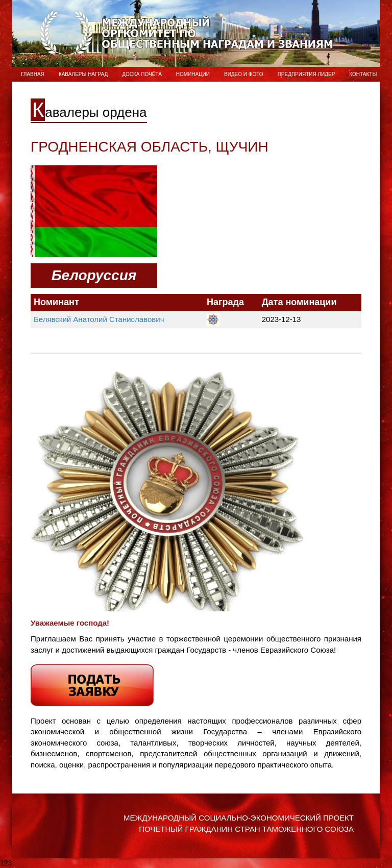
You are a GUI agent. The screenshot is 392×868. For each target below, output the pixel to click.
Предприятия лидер (307, 74)
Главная (33, 74)
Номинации (193, 74)
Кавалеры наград (83, 74)
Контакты (363, 74)
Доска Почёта (142, 74)
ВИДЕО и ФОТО (244, 74)
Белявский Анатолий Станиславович (99, 319)
